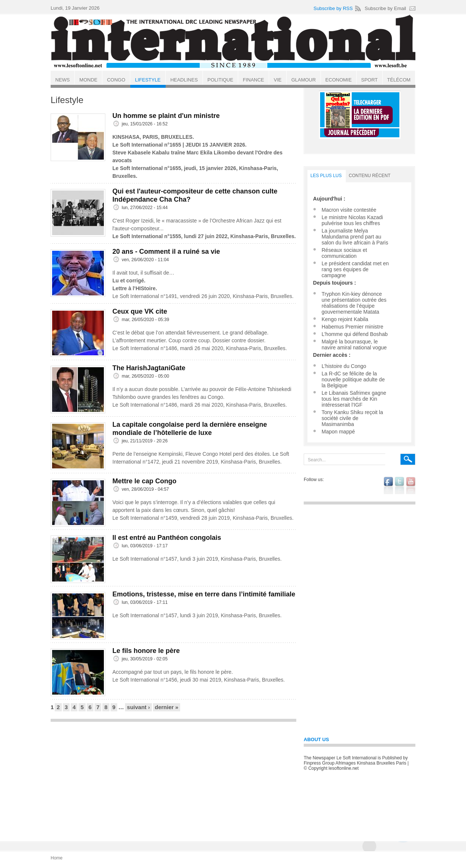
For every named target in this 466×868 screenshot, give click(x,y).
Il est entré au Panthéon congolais (167, 538)
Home (57, 858)
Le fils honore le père (146, 651)
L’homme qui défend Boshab (355, 334)
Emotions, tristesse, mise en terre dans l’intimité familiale (204, 594)
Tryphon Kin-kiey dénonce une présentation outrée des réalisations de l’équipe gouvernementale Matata (354, 303)
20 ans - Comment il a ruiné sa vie (166, 252)
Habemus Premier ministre (352, 327)
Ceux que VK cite (140, 311)
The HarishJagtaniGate (149, 368)
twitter (400, 486)
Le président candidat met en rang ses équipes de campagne (355, 269)
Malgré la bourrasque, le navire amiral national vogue (354, 345)
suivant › (138, 707)
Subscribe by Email (385, 8)
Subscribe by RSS (333, 8)
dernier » (167, 707)
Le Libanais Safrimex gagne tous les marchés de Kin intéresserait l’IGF (354, 399)
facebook (388, 486)
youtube (411, 486)
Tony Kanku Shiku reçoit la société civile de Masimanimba (352, 418)
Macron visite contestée (349, 210)
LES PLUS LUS (326, 176)
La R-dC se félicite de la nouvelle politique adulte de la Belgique (353, 379)
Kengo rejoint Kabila (345, 319)
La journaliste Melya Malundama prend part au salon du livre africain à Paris (355, 237)
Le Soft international (234, 42)
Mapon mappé (338, 432)
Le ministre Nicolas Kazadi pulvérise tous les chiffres (352, 220)
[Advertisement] (173, 778)
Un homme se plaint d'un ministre (166, 116)
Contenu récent (370, 176)
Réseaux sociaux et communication (344, 253)
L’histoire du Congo (344, 366)
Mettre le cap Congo (144, 481)
